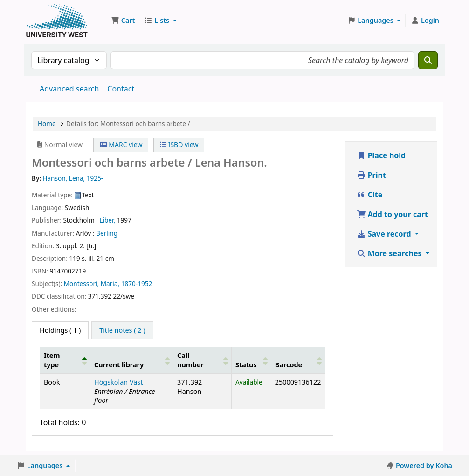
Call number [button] (190, 360)
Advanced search (69, 89)
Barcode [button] (289, 365)
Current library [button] (119, 365)
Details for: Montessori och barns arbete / (128, 123)
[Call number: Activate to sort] (203, 360)
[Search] (428, 60)
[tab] (122, 330)
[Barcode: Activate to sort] (298, 360)
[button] (123, 21)
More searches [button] (390, 253)
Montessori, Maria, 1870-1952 (108, 283)
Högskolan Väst (118, 382)
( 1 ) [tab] (60, 330)
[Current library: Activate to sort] (132, 360)
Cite (370, 195)
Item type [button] (52, 360)
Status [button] (246, 365)
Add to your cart (393, 214)
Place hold (381, 155)
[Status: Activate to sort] (252, 360)
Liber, (107, 220)
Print (371, 175)
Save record (385, 234)
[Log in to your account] (425, 21)
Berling (107, 233)
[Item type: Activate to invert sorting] (65, 360)
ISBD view (179, 144)
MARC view (121, 144)
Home (47, 123)
